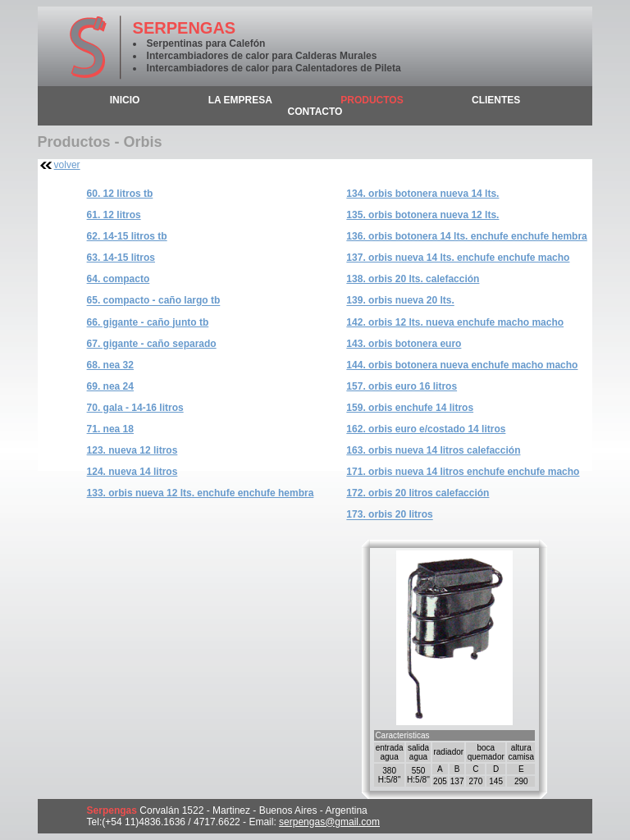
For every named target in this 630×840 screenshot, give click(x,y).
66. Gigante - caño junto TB (148, 322)
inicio (125, 100)
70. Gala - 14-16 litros (135, 408)
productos (372, 100)
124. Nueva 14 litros (132, 472)
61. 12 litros (114, 215)
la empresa (240, 100)
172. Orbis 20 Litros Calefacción (418, 493)
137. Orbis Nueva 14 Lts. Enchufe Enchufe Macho (458, 258)
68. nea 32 (110, 365)
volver (67, 165)
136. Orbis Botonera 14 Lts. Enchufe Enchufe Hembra (466, 236)
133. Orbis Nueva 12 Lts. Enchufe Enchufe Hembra (201, 493)
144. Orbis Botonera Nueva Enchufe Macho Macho (462, 365)
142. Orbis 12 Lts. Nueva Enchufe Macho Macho (455, 322)
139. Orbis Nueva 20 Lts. (400, 301)
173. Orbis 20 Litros (389, 515)
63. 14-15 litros (121, 258)
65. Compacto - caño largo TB (154, 301)
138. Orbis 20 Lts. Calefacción (413, 279)
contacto (315, 112)
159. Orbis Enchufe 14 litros (410, 408)
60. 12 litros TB (120, 194)
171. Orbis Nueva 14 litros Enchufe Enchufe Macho (463, 472)
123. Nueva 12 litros (132, 450)
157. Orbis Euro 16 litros (402, 386)
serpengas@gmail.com (329, 822)
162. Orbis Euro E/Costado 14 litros (426, 429)
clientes (496, 100)
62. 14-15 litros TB (127, 236)
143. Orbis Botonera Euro (404, 344)
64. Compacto (119, 279)
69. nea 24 (110, 386)
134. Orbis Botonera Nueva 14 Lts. (422, 194)
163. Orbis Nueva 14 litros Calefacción (433, 450)
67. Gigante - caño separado (152, 344)
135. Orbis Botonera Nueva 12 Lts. (422, 215)
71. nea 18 (110, 429)
